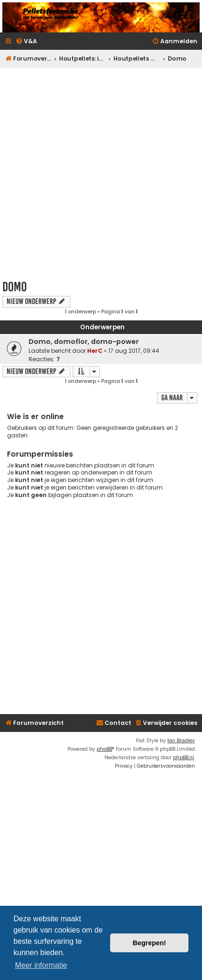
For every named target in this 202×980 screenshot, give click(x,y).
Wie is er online (35, 416)
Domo (15, 287)
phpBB (104, 749)
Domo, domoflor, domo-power (84, 342)
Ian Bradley (181, 741)
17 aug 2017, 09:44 (134, 351)
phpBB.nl (183, 758)
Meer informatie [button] (41, 965)
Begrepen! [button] (149, 943)
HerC (95, 351)
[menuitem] (26, 42)
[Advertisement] (101, 171)
